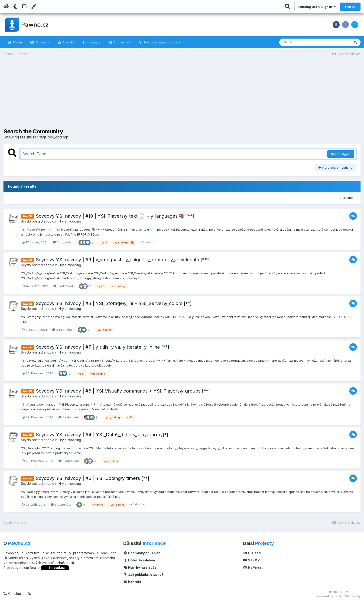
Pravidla (68, 42)
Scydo (26, 221)
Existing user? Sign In (317, 7)
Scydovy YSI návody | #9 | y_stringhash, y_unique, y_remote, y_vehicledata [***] (123, 260)
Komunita (42, 42)
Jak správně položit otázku (162, 42)
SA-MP (251, 560)
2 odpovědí (63, 242)
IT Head (252, 553)
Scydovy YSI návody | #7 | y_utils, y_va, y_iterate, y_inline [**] (102, 347)
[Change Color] (33, 7)
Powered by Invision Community (338, 596)
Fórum (17, 42)
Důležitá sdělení (139, 560)
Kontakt (132, 582)
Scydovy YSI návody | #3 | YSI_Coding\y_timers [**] (93, 478)
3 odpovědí (63, 286)
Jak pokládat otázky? (143, 575)
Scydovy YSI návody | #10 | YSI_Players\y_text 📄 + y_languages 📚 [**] (115, 216)
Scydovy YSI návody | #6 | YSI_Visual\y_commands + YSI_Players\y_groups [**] (123, 391)
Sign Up (350, 7)
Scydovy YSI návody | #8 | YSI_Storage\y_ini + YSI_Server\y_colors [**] (114, 303)
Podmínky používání (142, 553)
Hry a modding (70, 221)
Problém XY (122, 42)
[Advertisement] (182, 96)
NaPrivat (253, 567)
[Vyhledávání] (302, 42)
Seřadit (349, 198)
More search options (335, 167)
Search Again (341, 154)
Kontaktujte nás (17, 594)
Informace (93, 42)
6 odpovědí (61, 505)
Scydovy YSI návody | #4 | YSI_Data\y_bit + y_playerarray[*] (102, 435)
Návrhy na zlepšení (141, 567)
